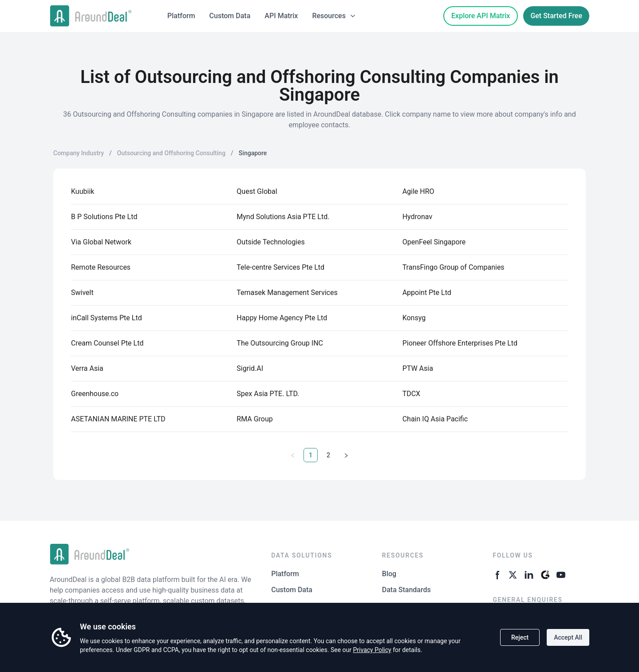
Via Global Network (101, 242)
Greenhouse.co (95, 394)
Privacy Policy (372, 650)
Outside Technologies (270, 242)
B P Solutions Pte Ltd (104, 217)
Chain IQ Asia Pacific (435, 419)
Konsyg (414, 318)
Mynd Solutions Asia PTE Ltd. (283, 217)
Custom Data (230, 16)
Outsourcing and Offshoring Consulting (171, 153)
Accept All (568, 637)
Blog (389, 574)
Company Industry (79, 153)
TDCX (412, 394)
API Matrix (281, 16)
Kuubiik (83, 191)
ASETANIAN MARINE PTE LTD (118, 419)
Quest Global (257, 191)
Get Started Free (556, 16)
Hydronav (417, 217)
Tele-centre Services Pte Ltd (280, 267)
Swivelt (82, 293)
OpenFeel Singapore (434, 242)
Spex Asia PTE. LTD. (268, 394)
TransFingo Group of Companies (454, 267)
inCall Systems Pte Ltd (106, 318)
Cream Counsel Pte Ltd (107, 343)
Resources (334, 16)
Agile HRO (418, 191)
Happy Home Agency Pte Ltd (282, 318)
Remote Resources (101, 267)
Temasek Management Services (287, 293)
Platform (181, 16)
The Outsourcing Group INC (280, 343)
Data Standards (406, 590)
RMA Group (254, 419)
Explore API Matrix (481, 16)
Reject (520, 637)
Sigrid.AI (250, 368)
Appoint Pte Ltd (427, 293)
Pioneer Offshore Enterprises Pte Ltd (460, 343)
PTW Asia (418, 368)
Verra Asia (87, 368)
